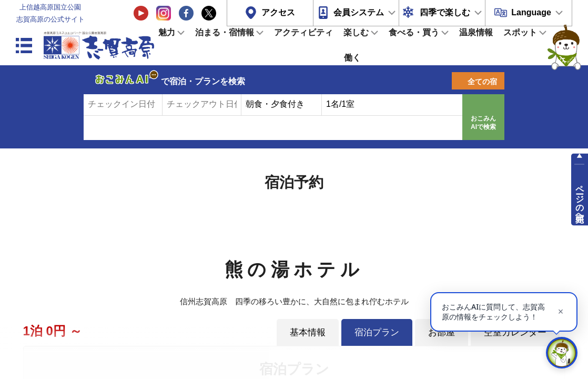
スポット (520, 32)
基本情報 (308, 332)
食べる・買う (414, 32)
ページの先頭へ (580, 199)
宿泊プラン (377, 332)
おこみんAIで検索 (483, 123)
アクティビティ (303, 32)
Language (531, 12)
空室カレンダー (515, 332)
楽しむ (356, 32)
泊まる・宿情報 (225, 32)
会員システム (359, 12)
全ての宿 (482, 82)
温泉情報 (476, 32)
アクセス (278, 12)
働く (352, 58)
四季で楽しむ (445, 12)
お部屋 (442, 332)
